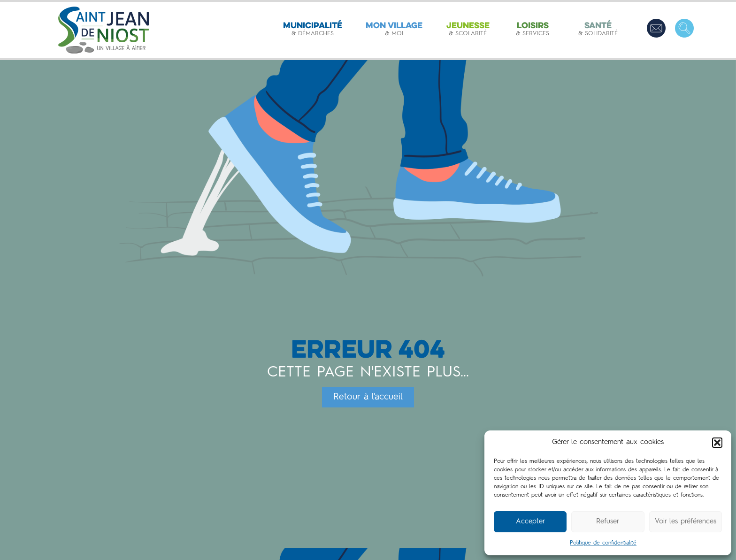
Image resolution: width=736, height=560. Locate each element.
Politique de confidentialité (603, 543)
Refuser (608, 522)
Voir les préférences (686, 522)
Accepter (530, 522)
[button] (717, 443)
